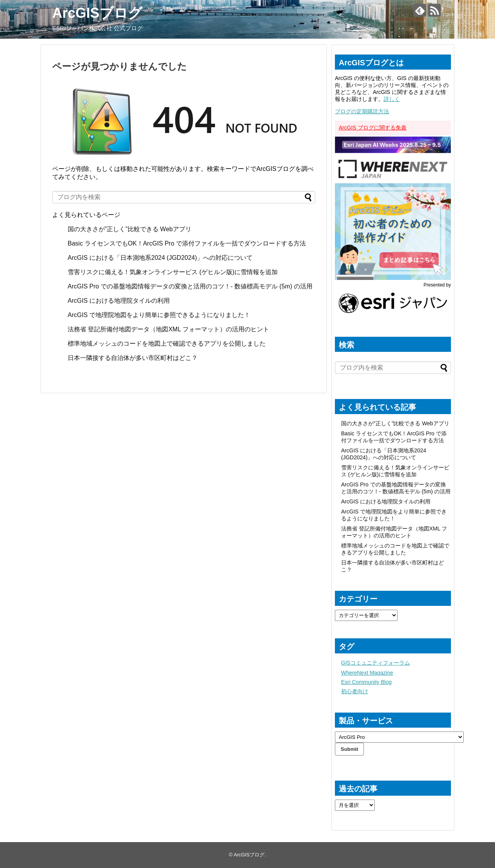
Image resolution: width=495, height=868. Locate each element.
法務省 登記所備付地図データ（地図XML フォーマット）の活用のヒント (168, 329)
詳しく (392, 99)
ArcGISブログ (97, 13)
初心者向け (355, 691)
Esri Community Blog (366, 682)
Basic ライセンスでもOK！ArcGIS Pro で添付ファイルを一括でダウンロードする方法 (187, 243)
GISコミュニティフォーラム (376, 663)
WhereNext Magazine (367, 673)
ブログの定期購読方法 (362, 111)
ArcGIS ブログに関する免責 (373, 128)
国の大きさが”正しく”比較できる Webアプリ (130, 229)
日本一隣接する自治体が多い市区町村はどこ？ (133, 358)
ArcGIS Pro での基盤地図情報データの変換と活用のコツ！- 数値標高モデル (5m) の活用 (190, 286)
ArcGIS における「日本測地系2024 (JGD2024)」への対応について (160, 258)
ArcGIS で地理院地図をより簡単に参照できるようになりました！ (159, 315)
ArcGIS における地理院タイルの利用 (119, 301)
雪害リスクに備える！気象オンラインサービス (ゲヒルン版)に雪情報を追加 (173, 272)
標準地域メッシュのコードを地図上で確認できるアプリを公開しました (167, 344)
